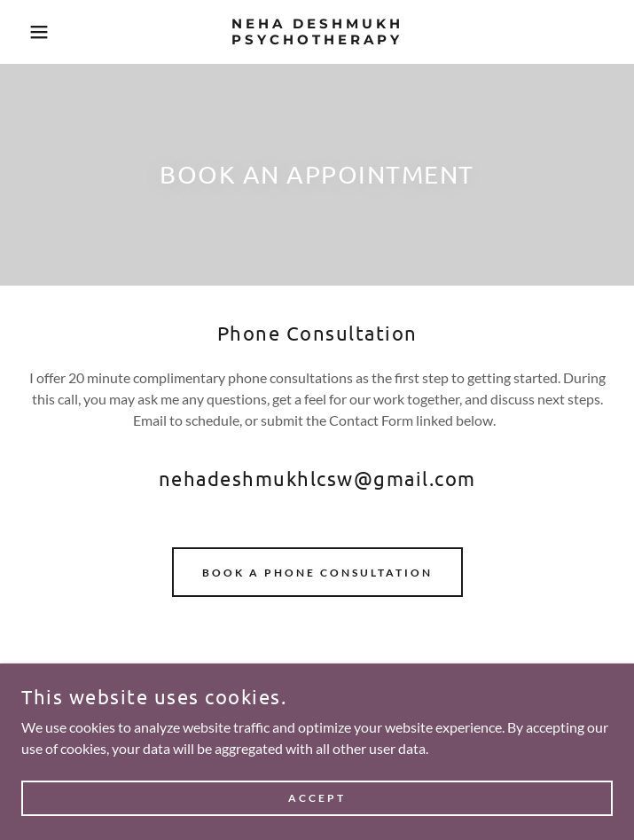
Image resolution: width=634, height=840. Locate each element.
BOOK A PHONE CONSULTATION (317, 573)
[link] (317, 32)
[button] (41, 32)
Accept (317, 798)
